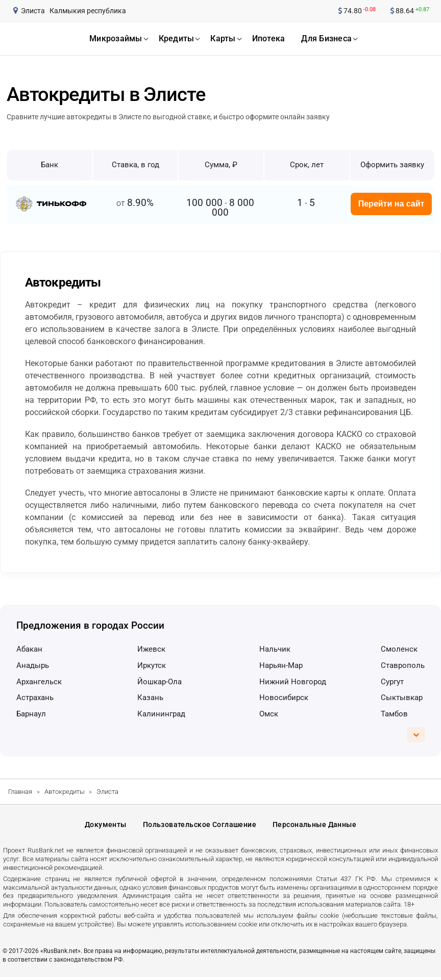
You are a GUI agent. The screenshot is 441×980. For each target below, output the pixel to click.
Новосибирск (284, 698)
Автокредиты (65, 792)
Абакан (29, 649)
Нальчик (275, 649)
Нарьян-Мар (281, 665)
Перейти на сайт (391, 204)
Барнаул (31, 714)
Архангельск (39, 682)
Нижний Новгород (293, 682)
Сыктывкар (402, 698)
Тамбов (394, 714)
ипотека (269, 38)
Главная (20, 792)
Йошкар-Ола (160, 682)
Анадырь (33, 665)
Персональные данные (314, 826)
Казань (150, 698)
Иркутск (152, 665)
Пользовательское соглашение (200, 826)
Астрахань (35, 698)
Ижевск (151, 649)
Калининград (161, 714)
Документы (106, 826)
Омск (269, 714)
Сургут (392, 682)
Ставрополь (403, 665)
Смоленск (399, 649)
